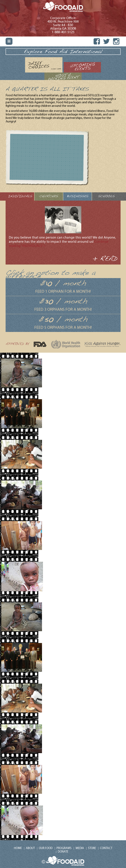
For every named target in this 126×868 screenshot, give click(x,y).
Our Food (46, 848)
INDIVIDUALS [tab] (20, 196)
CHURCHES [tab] (49, 196)
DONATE (63, 852)
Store (92, 848)
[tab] (44, 65)
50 (49, 320)
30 (49, 302)
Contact (106, 848)
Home (18, 848)
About (30, 848)
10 (49, 284)
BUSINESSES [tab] (77, 196)
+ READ (105, 259)
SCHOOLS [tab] (106, 196)
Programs (64, 848)
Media (80, 848)
